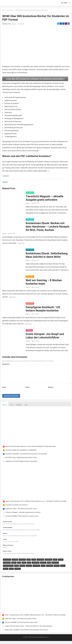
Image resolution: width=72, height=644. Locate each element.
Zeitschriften (11, 10)
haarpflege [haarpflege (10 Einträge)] (49, 568)
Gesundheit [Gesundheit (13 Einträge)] (55, 565)
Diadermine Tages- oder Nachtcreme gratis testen (21, 511)
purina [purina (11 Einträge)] (43, 568)
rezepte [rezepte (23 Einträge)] (60, 562)
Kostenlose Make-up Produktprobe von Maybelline (21, 452)
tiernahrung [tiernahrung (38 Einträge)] (40, 562)
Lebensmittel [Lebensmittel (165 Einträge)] (7, 562)
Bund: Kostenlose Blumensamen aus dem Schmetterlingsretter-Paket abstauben (30, 449)
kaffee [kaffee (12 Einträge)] (16, 568)
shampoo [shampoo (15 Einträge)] (43, 565)
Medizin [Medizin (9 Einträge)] (5, 572)
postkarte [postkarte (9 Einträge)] (17, 572)
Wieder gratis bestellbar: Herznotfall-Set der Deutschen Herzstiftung (27, 633)
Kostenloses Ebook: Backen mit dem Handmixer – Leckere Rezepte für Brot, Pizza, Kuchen (46, 229)
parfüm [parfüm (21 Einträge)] (14, 565)
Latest (11, 406)
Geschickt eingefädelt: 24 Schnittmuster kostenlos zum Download (26, 456)
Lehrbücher (6, 178)
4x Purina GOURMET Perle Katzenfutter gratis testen (22, 519)
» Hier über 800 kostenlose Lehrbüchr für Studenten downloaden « (36, 80)
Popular (4, 406)
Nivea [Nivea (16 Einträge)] (29, 565)
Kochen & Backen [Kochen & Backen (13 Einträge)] (8, 568)
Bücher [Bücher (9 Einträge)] (62, 568)
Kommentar (7, 366)
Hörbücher (30, 332)
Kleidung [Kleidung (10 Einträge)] (56, 568)
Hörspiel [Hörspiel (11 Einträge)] (22, 568)
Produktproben (8, 579)
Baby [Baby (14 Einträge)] (49, 565)
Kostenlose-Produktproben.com (40, 640)
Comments (19, 406)
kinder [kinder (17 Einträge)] (24, 565)
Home (4, 10)
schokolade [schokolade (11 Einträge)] (36, 568)
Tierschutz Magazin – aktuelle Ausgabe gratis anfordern (23, 515)
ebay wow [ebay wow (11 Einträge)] (29, 568)
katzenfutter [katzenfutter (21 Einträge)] (7, 565)
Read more (21, 245)
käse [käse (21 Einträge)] (19, 565)
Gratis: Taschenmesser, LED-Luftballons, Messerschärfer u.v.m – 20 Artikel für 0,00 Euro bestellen (36, 504)
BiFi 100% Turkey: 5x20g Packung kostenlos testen (21, 460)
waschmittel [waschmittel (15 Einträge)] (35, 565)
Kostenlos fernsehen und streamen (16, 508)
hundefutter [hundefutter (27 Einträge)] (48, 562)
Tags (26, 406)
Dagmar (14, 24)
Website (50, 389)
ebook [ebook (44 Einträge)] (33, 562)
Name (5, 389)
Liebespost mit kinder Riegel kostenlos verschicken (21, 464)
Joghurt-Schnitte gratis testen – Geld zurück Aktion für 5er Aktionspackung (29, 629)
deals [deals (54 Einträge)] (28, 562)
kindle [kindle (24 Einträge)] (55, 562)
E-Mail (28, 389)
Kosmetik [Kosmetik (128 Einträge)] (15, 562)
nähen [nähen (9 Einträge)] (11, 572)
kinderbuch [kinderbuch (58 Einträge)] (22, 562)
